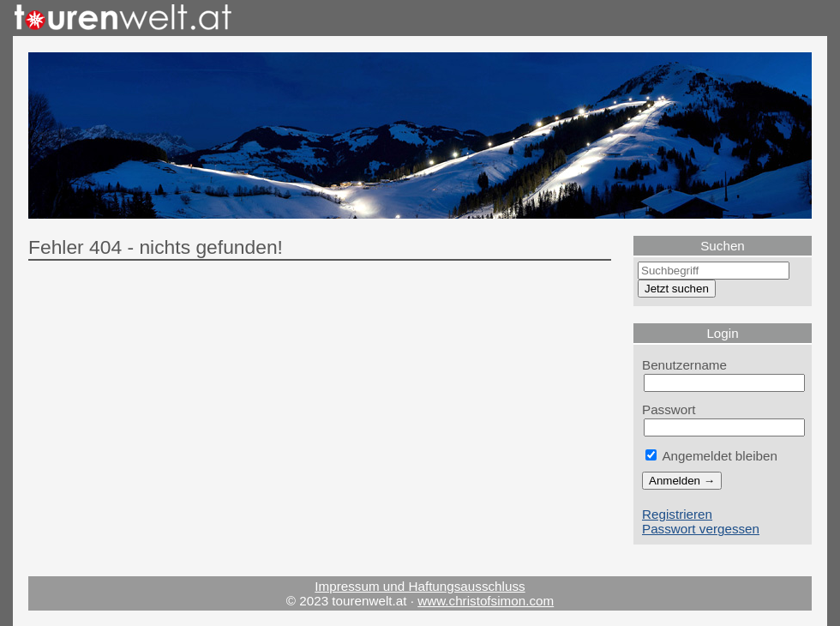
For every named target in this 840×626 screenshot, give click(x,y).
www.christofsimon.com (486, 601)
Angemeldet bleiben (711, 456)
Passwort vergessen (701, 529)
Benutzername (684, 365)
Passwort (669, 409)
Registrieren (677, 514)
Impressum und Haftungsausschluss (420, 586)
